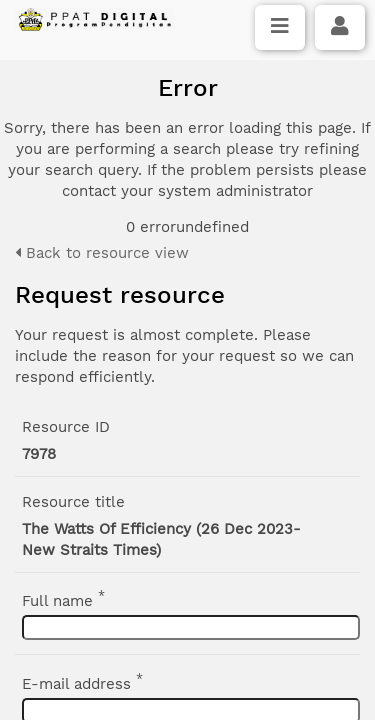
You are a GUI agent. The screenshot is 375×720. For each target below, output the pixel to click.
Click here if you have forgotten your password (187, 390)
